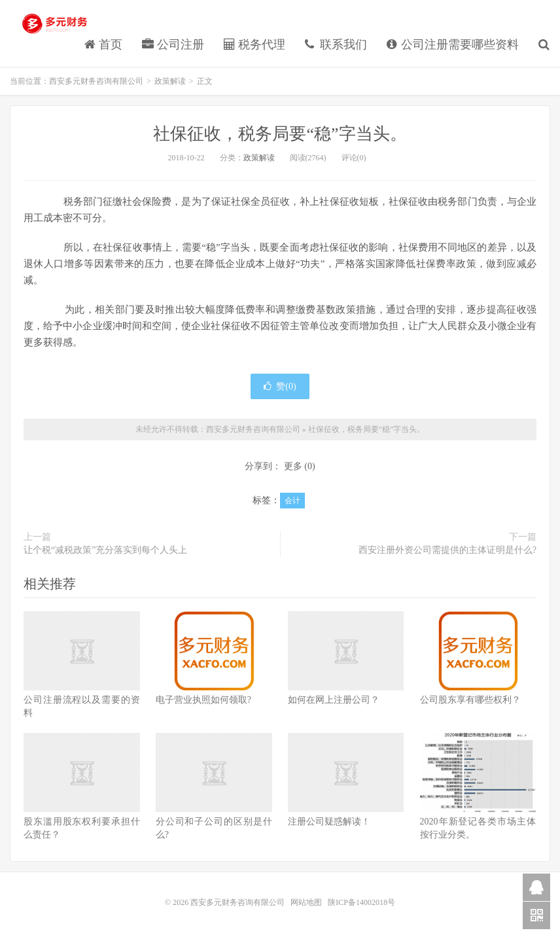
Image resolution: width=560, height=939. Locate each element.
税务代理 (255, 44)
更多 (293, 466)
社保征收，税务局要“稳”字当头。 (280, 134)
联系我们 (336, 44)
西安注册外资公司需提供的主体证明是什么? (447, 550)
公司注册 (173, 44)
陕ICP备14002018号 (361, 902)
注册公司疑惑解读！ (329, 822)
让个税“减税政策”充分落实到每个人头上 (105, 550)
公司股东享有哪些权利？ (470, 700)
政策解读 (170, 81)
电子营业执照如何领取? (203, 700)
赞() (280, 386)
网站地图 (307, 902)
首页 (104, 44)
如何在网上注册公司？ (334, 700)
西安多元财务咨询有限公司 (56, 24)
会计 (292, 501)
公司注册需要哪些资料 (453, 44)
